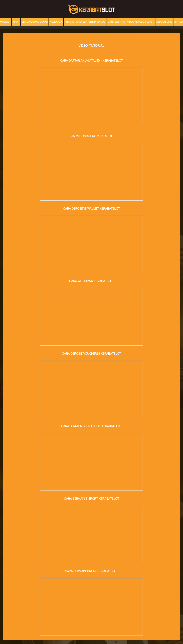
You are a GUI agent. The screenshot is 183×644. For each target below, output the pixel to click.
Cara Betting (116, 22)
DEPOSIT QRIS (164, 22)
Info (15, 22)
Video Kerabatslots (140, 22)
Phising (69, 22)
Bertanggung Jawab (35, 22)
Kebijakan (56, 22)
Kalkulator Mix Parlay (91, 22)
